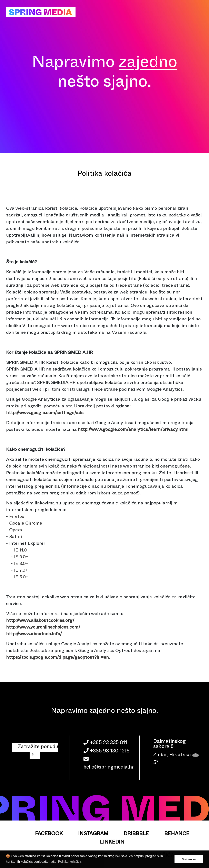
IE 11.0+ (22, 551)
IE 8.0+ (21, 564)
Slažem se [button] (189, 859)
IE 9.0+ (21, 558)
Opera (16, 531)
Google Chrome (26, 524)
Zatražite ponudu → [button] (38, 751)
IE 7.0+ (21, 571)
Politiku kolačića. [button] (70, 862)
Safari (16, 537)
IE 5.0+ (21, 578)
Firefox (17, 517)
